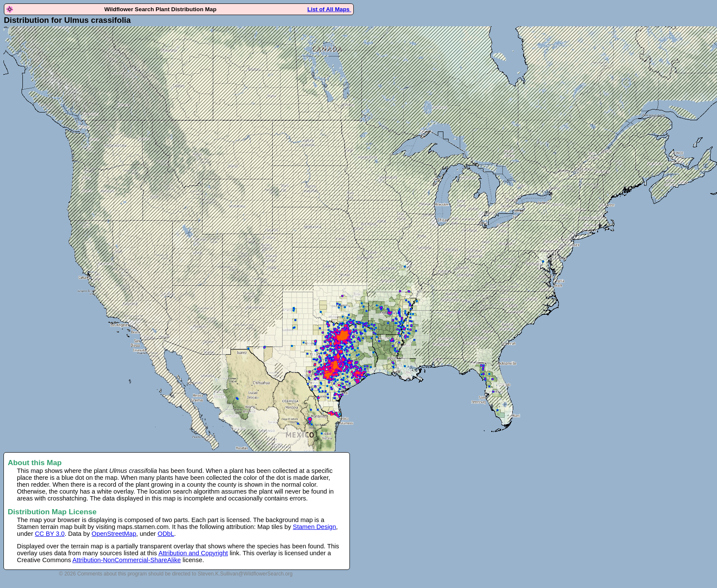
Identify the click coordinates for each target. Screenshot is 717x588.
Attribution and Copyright (193, 553)
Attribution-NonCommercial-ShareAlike (127, 560)
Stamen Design (315, 527)
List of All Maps (329, 9)
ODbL (166, 534)
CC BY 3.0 (50, 534)
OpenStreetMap (114, 534)
